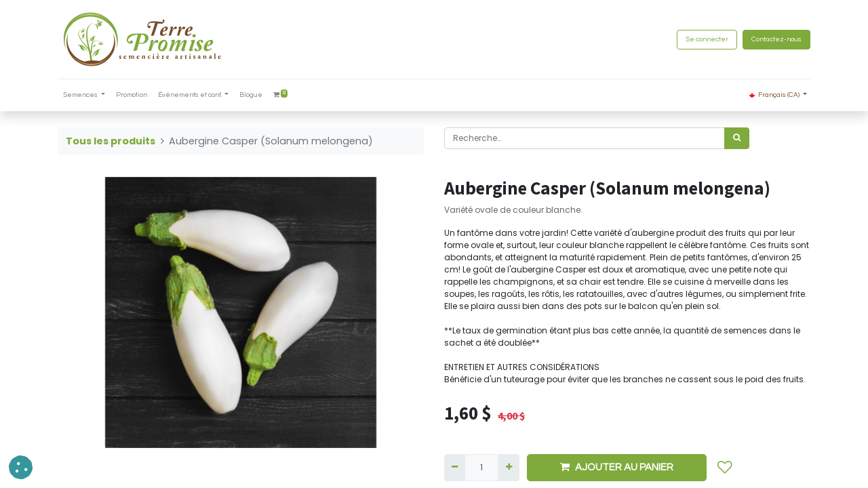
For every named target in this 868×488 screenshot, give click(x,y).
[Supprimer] (455, 468)
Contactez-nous (776, 39)
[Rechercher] (737, 138)
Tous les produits (111, 141)
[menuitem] (132, 95)
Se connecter (707, 39)
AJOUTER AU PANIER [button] (617, 467)
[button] (725, 468)
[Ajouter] (508, 468)
